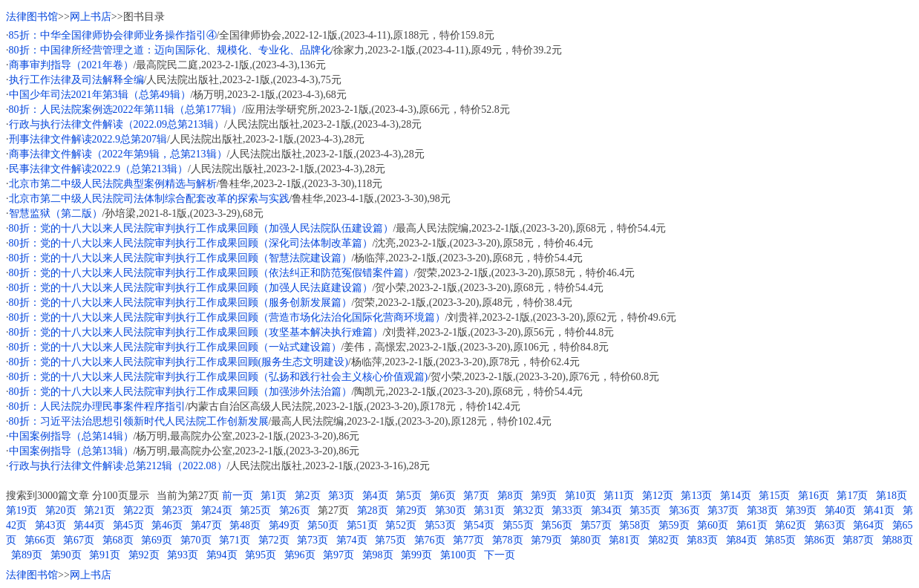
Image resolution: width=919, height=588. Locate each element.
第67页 (79, 540)
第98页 (378, 555)
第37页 (723, 510)
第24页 (217, 510)
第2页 (308, 496)
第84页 (742, 540)
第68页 (118, 540)
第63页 (830, 525)
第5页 (409, 496)
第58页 (635, 525)
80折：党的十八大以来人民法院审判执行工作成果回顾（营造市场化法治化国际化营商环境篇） (227, 317)
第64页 (869, 525)
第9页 (544, 496)
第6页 (443, 496)
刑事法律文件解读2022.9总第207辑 (88, 139)
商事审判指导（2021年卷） (71, 65)
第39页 (801, 510)
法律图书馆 (32, 17)
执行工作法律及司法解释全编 (76, 80)
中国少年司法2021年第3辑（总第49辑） (100, 95)
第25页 (255, 510)
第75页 (390, 540)
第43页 (50, 525)
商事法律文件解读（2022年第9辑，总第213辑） (118, 154)
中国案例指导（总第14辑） (71, 436)
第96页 (300, 555)
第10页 (580, 496)
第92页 (144, 555)
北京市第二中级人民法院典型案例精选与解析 (113, 184)
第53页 (440, 525)
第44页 (89, 525)
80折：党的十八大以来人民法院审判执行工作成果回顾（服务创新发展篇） (180, 303)
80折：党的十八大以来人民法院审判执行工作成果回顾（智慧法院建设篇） (180, 258)
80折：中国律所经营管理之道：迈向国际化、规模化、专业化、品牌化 (170, 50)
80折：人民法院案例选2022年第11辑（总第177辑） (125, 110)
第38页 (762, 510)
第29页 (411, 510)
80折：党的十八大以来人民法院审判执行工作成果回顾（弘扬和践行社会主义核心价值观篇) (219, 377)
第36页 (684, 510)
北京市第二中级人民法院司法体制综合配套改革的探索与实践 (149, 199)
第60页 (713, 525)
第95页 (261, 555)
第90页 (66, 555)
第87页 (858, 540)
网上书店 (91, 17)
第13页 (696, 496)
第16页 (814, 496)
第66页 (40, 540)
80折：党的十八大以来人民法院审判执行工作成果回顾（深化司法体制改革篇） (191, 243)
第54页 (479, 525)
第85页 (780, 540)
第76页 (430, 540)
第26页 (295, 510)
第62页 (791, 525)
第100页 (458, 555)
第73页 (313, 540)
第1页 (274, 496)
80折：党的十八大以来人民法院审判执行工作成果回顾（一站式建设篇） (175, 347)
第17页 (852, 496)
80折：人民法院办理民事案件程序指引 (97, 406)
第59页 (674, 525)
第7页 (476, 496)
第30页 (451, 510)
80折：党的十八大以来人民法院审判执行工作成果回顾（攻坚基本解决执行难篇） (196, 332)
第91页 (105, 555)
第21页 (99, 510)
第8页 (510, 496)
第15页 (774, 496)
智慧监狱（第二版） (56, 213)
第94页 (222, 555)
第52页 (401, 525)
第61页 (752, 525)
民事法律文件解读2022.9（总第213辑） (99, 169)
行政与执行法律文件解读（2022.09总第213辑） (117, 124)
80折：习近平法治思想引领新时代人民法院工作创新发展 (139, 421)
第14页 (736, 496)
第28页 (373, 510)
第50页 (323, 525)
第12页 (658, 496)
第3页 (341, 496)
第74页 (352, 540)
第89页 (27, 555)
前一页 (238, 496)
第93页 (183, 555)
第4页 (375, 496)
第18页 (892, 496)
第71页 (235, 540)
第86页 (820, 540)
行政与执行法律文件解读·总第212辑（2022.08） (118, 466)
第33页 (567, 510)
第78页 (508, 540)
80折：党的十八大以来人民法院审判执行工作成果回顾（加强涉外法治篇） (180, 392)
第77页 (468, 540)
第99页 (416, 555)
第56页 (557, 525)
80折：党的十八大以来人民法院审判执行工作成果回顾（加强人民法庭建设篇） (191, 288)
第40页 (840, 510)
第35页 (645, 510)
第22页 (139, 510)
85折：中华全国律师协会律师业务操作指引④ (113, 35)
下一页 (500, 555)
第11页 (619, 496)
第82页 (664, 540)
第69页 (157, 540)
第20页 (61, 510)
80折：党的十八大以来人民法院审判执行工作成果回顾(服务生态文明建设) (179, 362)
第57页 (596, 525)
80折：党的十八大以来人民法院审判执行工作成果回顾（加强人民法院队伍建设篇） (201, 228)
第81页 (624, 540)
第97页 (339, 555)
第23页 (177, 510)
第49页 (284, 525)
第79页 (546, 540)
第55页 (518, 525)
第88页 (897, 540)
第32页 (529, 510)
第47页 (206, 525)
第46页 (167, 525)
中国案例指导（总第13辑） (71, 451)
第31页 (489, 510)
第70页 (196, 540)
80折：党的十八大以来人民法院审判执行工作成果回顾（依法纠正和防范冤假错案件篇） (212, 273)
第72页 (274, 540)
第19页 (22, 510)
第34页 (606, 510)
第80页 (586, 540)
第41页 (879, 510)
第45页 (128, 525)
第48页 (245, 525)
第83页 (702, 540)
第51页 (362, 525)
